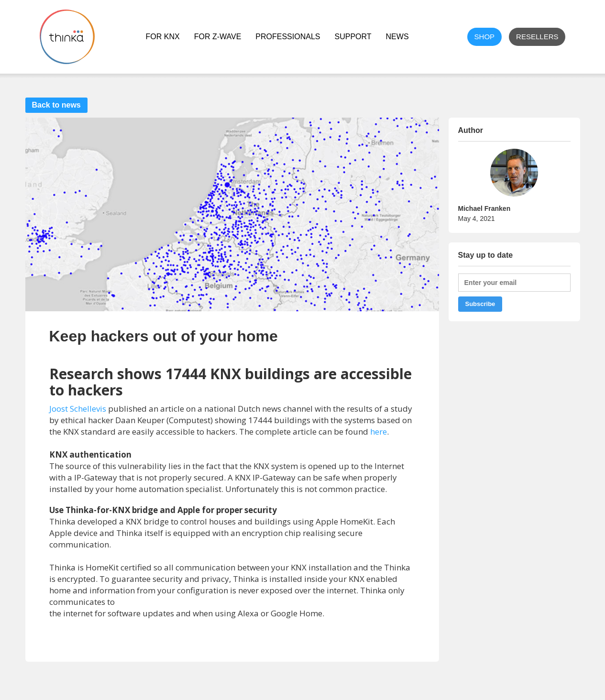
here (379, 432)
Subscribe (480, 304)
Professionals (288, 37)
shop (485, 37)
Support (353, 37)
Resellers (537, 37)
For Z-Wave (218, 37)
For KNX (163, 37)
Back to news (56, 105)
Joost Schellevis (78, 409)
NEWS (397, 37)
